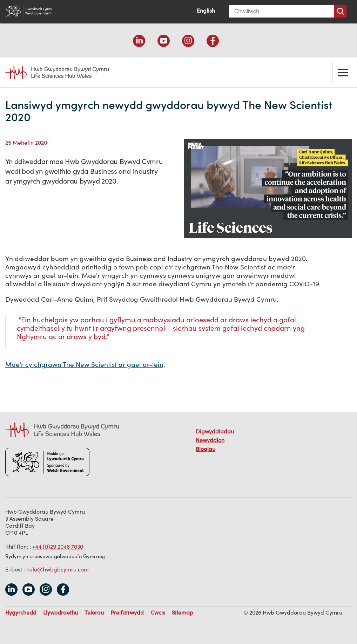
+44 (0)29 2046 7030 (58, 547)
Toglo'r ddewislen (343, 72)
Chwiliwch (340, 11)
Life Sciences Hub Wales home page (57, 72)
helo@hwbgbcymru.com (58, 569)
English (206, 11)
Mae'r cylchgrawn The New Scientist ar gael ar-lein (84, 364)
